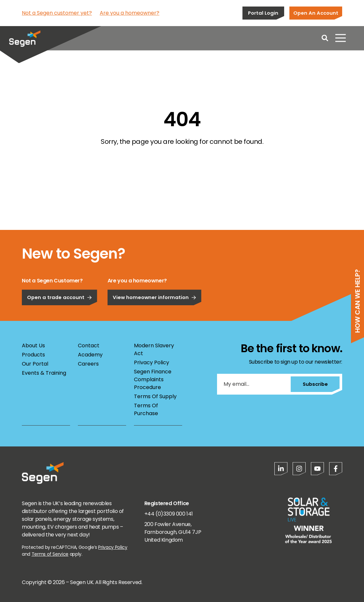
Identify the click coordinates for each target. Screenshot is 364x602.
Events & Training (44, 373)
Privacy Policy (152, 362)
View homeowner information (154, 319)
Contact (89, 346)
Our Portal (35, 364)
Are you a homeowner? (130, 13)
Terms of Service (50, 554)
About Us (33, 346)
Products (33, 355)
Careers (88, 364)
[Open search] (325, 39)
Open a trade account (59, 319)
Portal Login (263, 13)
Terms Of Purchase (146, 409)
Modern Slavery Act (154, 349)
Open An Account (316, 13)
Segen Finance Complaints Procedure (153, 379)
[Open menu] (341, 39)
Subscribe (313, 384)
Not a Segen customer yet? (57, 13)
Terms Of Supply (155, 396)
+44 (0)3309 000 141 (169, 514)
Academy (90, 355)
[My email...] (252, 384)
